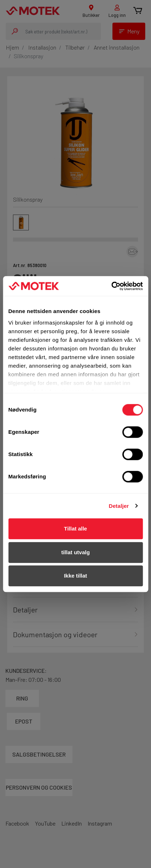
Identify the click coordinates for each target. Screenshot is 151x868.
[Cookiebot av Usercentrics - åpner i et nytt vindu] (111, 286)
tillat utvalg (75, 552)
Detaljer (119, 506)
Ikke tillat (75, 576)
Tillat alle (76, 529)
